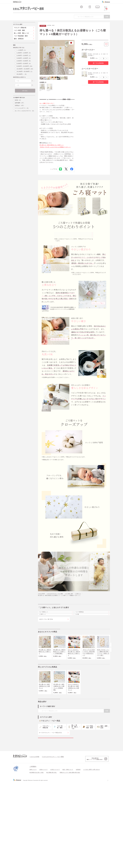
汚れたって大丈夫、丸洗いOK (68, 263)
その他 (78, 653)
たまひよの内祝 (34, 806)
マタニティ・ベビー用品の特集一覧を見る (56, 785)
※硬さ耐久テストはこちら (79, 377)
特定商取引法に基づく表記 (37, 822)
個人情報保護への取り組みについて (92, 829)
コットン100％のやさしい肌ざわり (71, 243)
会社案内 (108, 829)
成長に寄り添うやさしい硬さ (68, 256)
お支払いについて (55, 819)
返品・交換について (68, 819)
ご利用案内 (33, 816)
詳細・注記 (67, 105)
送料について (33, 819)
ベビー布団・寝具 (74, 629)
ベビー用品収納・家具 (21, 40)
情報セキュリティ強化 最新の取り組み (70, 822)
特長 (48, 105)
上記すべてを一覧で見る (46, 660)
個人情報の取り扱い (52, 822)
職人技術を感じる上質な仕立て (69, 250)
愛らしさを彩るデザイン (66, 269)
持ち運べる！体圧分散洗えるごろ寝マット (52, 153)
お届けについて (43, 819)
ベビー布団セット (45, 648)
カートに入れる (98, 67)
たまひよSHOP (42, 629)
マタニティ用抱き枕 (20, 31)
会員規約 (78, 819)
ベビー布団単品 (81, 648)
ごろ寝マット (84, 629)
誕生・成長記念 (19, 42)
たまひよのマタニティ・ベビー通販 (58, 629)
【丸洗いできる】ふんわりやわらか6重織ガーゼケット (56, 155)
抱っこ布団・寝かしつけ (21, 37)
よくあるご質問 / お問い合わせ (92, 819)
